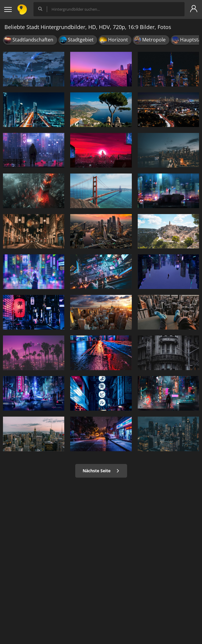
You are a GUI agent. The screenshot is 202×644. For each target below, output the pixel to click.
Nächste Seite (101, 471)
